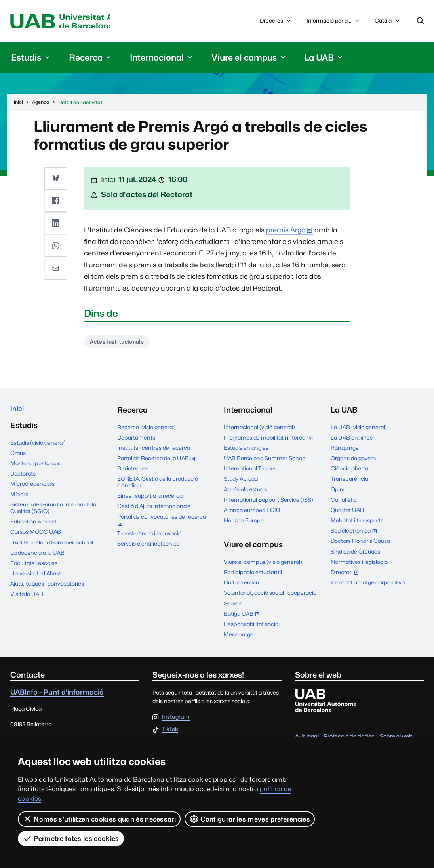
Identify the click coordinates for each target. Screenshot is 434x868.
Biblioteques (133, 472)
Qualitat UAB (347, 513)
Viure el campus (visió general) (263, 565)
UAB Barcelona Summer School (52, 547)
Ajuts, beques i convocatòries (47, 589)
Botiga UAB (244, 617)
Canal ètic (344, 503)
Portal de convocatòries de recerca (162, 524)
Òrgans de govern (353, 461)
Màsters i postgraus (35, 468)
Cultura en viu (241, 586)
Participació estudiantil (253, 575)
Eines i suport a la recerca (150, 499)
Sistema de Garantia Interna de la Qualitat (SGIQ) (53, 513)
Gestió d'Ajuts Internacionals (154, 509)
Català (388, 24)
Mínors (19, 499)
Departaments (136, 440)
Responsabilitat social (252, 627)
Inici (18, 413)
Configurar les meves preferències (250, 819)
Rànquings (345, 451)
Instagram (176, 720)
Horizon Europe (244, 523)
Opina (339, 492)
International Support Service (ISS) (268, 503)
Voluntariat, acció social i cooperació (270, 596)
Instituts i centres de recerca (154, 451)
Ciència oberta (349, 472)
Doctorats (23, 479)
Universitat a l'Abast (36, 579)
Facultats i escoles (34, 568)
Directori (346, 576)
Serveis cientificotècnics (148, 547)
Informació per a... (334, 22)
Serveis (233, 606)
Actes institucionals (119, 344)
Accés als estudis (246, 492)
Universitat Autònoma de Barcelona (82, 22)
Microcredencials (32, 489)
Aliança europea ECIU (252, 513)
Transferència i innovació (149, 537)
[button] (57, 179)
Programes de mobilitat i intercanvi (268, 440)
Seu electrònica (356, 535)
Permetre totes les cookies (71, 838)
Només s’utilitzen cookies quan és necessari (99, 819)
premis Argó (286, 231)
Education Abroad (33, 527)
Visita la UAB (27, 599)
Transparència (349, 482)
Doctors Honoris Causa (360, 544)
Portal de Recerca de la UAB (158, 462)
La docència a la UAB (37, 558)
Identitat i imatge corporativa (368, 585)
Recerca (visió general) (147, 430)
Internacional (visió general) (259, 430)
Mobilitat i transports (357, 523)
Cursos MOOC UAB (36, 537)
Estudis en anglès (246, 451)
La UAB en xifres (352, 440)
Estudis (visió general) (38, 447)
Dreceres (276, 22)
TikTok (170, 732)
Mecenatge (239, 637)
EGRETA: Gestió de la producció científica (158, 485)
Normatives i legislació (359, 565)
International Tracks (250, 472)
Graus (18, 458)
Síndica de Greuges (355, 554)
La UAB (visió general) (359, 430)
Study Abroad (241, 482)
